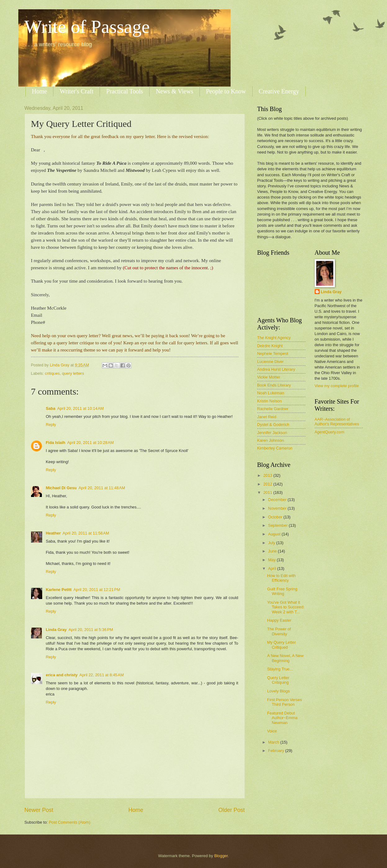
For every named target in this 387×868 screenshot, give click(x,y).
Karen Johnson (271, 440)
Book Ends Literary (274, 385)
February (277, 751)
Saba (51, 408)
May (272, 560)
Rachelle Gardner (273, 409)
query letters (73, 373)
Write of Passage (87, 27)
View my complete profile (337, 386)
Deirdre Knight (270, 346)
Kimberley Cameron (275, 448)
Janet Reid (267, 417)
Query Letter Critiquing (278, 680)
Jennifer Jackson (272, 433)
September (279, 525)
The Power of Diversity (279, 631)
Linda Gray (56, 630)
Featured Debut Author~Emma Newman (282, 718)
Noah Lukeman (271, 393)
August (275, 534)
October (276, 517)
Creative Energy (279, 91)
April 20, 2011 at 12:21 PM (97, 590)
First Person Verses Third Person (285, 702)
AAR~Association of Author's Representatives (337, 422)
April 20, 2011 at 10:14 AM (80, 408)
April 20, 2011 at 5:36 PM (91, 630)
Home (40, 91)
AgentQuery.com (330, 432)
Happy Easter (279, 620)
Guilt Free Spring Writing (282, 591)
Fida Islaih (56, 443)
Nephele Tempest (273, 353)
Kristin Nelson (270, 401)
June (273, 551)
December (278, 500)
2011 (268, 492)
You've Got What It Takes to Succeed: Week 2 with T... (286, 607)
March (274, 742)
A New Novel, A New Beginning (285, 658)
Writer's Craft (76, 91)
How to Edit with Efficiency (281, 578)
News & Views (175, 91)
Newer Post (39, 810)
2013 (268, 475)
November (278, 508)
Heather (53, 533)
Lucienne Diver (271, 362)
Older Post (231, 810)
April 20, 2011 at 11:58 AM (86, 533)
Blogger (221, 856)
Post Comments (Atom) (70, 822)
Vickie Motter (269, 377)
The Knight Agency (274, 338)
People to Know (226, 91)
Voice (272, 731)
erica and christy (62, 675)
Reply (51, 425)
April (273, 568)
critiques (52, 373)
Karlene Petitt (59, 590)
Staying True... (280, 669)
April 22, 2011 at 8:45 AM (102, 675)
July (272, 543)
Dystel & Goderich (273, 425)
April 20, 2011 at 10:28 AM (90, 443)
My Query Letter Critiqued (281, 645)
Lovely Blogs (279, 691)
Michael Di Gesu (61, 488)
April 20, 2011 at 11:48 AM (102, 488)
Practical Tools (125, 91)
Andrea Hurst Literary (276, 369)
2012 (268, 484)
